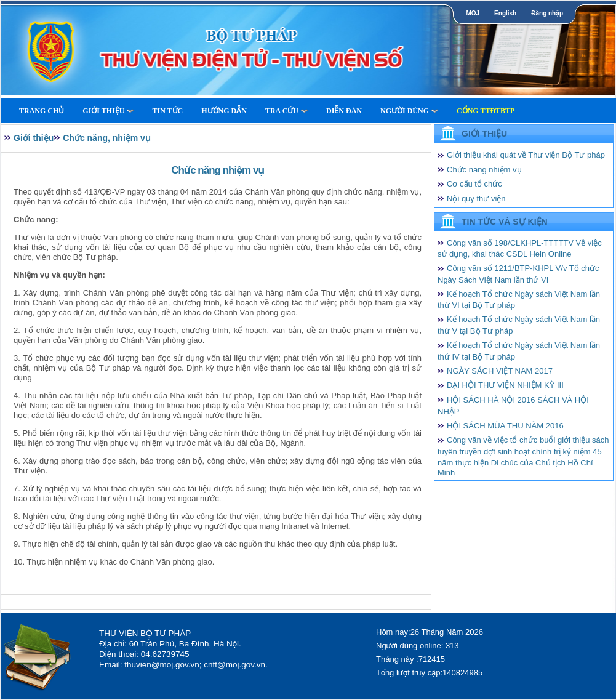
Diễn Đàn (344, 111)
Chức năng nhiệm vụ (484, 170)
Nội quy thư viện (476, 199)
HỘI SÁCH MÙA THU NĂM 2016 (505, 426)
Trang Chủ (42, 111)
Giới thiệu (108, 111)
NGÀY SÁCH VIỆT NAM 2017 (500, 371)
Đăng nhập (547, 13)
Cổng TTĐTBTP (486, 111)
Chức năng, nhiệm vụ (107, 138)
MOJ (473, 13)
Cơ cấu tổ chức (474, 184)
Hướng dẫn (224, 111)
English (505, 13)
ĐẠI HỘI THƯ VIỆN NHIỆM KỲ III (505, 385)
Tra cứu (286, 111)
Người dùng (409, 111)
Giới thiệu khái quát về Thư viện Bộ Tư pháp (526, 155)
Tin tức (167, 111)
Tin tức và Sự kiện (505, 222)
